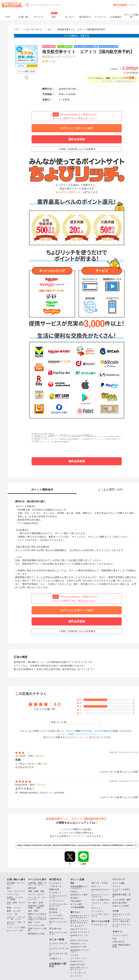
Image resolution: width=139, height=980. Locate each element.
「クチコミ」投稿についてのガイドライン (77, 734)
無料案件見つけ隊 (36, 934)
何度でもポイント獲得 (37, 930)
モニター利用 (57, 940)
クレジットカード (36, 894)
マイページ (119, 879)
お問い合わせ (118, 942)
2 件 (53, 61)
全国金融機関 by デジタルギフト (79, 887)
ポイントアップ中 (15, 931)
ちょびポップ (55, 893)
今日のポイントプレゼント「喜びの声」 (122, 920)
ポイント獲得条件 (42, 490)
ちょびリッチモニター (58, 944)
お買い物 (23, 17)
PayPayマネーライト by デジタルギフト (80, 917)
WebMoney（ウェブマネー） (80, 951)
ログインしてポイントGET (77, 128)
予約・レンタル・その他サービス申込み (37, 918)
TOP (8, 17)
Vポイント (96, 908)
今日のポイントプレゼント (122, 915)
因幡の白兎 (54, 889)
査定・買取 (33, 911)
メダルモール (55, 886)
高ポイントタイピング (58, 923)
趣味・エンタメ (14, 911)
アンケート (100, 17)
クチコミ (116, 886)
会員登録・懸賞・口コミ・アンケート (37, 884)
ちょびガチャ (55, 883)
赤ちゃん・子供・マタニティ (16, 923)
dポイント (96, 886)
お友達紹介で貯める (58, 965)
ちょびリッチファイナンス (122, 926)
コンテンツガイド (121, 935)
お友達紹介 (116, 17)
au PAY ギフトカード (80, 932)
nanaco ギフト (77, 961)
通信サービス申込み (37, 914)
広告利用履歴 (101, 731)
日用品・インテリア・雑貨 (15, 898)
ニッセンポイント (78, 973)
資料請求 (32, 888)
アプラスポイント (99, 925)
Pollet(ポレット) (78, 944)
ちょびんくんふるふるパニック (58, 905)
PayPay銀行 (76, 901)
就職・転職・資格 (36, 891)
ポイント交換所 (131, 16)
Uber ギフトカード (79, 929)
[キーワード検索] (63, 5)
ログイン (133, 5)
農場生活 (53, 909)
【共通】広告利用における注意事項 (77, 149)
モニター (69, 17)
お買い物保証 (49, 46)
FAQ (115, 938)
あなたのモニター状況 (58, 954)
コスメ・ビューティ (16, 891)
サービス (39, 17)
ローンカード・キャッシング (37, 898)
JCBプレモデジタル (79, 940)
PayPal (74, 892)
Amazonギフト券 (78, 947)
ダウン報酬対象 (65, 46)
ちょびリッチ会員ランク (122, 890)
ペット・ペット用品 (16, 927)
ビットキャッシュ (78, 958)
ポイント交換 (77, 879)
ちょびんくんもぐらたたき (58, 897)
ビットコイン (76, 976)
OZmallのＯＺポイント (101, 891)
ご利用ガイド (55, 959)
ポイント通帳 (118, 883)
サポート (117, 932)
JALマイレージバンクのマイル (100, 896)
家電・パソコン (14, 908)
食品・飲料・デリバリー (16, 904)
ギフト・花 (12, 914)
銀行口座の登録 (120, 903)
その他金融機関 (77, 907)
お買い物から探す (16, 879)
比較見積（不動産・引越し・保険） (37, 907)
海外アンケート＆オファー (58, 933)
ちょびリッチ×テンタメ (59, 949)
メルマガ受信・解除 (122, 900)
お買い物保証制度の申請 (122, 946)
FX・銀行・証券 (36, 903)
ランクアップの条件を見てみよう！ (120, 81)
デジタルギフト (77, 926)
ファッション (13, 894)
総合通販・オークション (16, 884)
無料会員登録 (120, 5)
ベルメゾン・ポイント (101, 904)
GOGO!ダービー (57, 919)
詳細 (108, 737)
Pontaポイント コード (79, 936)
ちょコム (74, 955)
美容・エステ (34, 922)
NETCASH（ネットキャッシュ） (79, 969)
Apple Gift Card (78, 964)
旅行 (54, 17)
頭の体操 (53, 912)
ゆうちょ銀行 (76, 904)
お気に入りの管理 (121, 906)
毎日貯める (85, 17)
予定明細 (87, 731)
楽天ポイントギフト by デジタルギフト (79, 922)
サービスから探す (37, 879)
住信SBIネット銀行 (79, 895)
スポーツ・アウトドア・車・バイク (16, 918)
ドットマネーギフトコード (101, 915)
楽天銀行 (74, 898)
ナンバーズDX (56, 915)
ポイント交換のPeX (100, 900)
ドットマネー (97, 911)
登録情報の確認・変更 (122, 895)
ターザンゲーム (56, 901)
